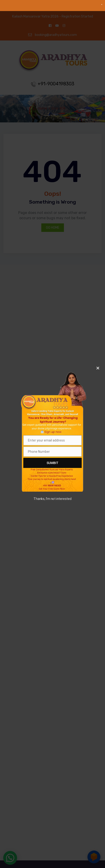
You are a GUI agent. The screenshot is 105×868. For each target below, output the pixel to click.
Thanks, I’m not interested (52, 499)
